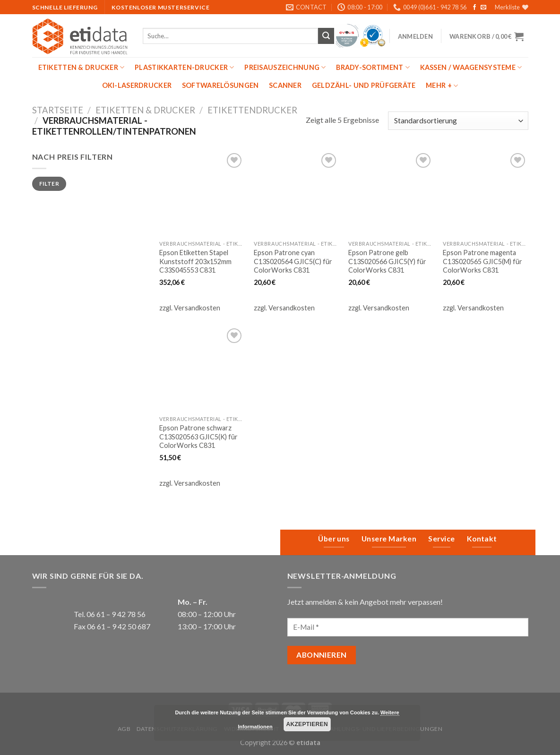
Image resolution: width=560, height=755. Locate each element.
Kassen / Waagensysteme (471, 67)
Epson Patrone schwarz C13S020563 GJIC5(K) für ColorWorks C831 (198, 437)
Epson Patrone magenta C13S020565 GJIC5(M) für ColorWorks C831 (482, 261)
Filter (49, 184)
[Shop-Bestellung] (458, 121)
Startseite (58, 110)
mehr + (442, 86)
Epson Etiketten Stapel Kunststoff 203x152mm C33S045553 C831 (195, 261)
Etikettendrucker (252, 110)
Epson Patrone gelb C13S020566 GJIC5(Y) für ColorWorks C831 (387, 261)
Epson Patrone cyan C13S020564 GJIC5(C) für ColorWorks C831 (293, 261)
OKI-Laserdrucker (137, 85)
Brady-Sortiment (373, 67)
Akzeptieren (307, 724)
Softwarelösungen (220, 85)
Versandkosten (197, 308)
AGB (124, 729)
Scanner (285, 85)
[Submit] (326, 36)
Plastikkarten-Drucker (185, 67)
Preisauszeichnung (285, 67)
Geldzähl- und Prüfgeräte (364, 85)
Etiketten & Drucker (82, 67)
